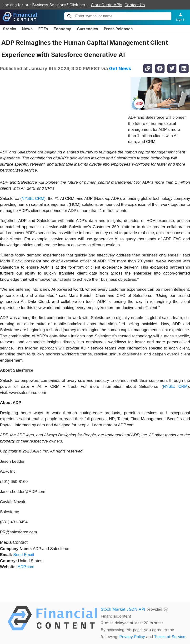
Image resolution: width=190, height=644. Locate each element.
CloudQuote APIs (107, 5)
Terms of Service (170, 637)
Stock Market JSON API (123, 609)
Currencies (87, 29)
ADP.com (26, 567)
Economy (62, 29)
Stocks (10, 29)
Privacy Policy (132, 637)
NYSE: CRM (33, 199)
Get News (120, 69)
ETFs (43, 29)
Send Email (24, 555)
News (27, 29)
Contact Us (135, 5)
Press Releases (118, 29)
